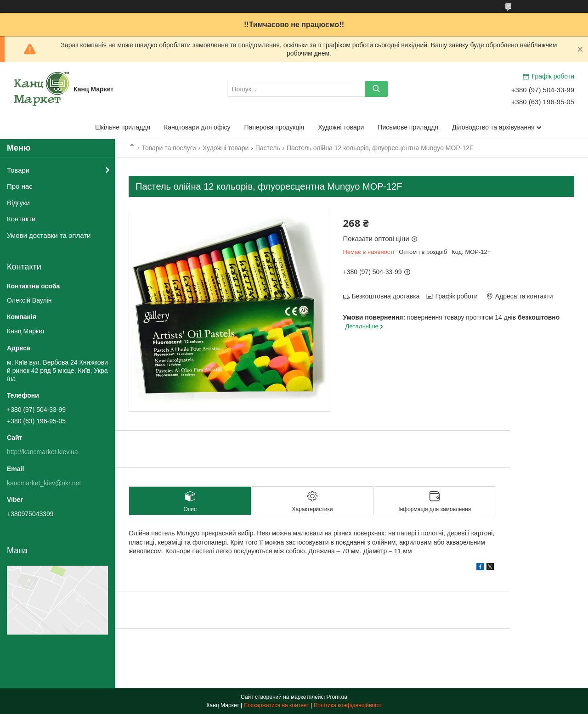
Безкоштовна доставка (386, 296)
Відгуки (18, 203)
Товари (18, 170)
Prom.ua (337, 697)
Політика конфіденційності (348, 705)
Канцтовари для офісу (197, 127)
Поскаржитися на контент (277, 705)
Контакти (21, 219)
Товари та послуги (169, 148)
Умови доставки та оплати (49, 235)
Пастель (268, 148)
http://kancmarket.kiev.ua (42, 452)
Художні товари (341, 127)
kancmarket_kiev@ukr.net (44, 483)
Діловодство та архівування (493, 127)
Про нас (20, 186)
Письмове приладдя (408, 127)
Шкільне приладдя (123, 127)
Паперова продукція (274, 127)
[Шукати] (376, 89)
